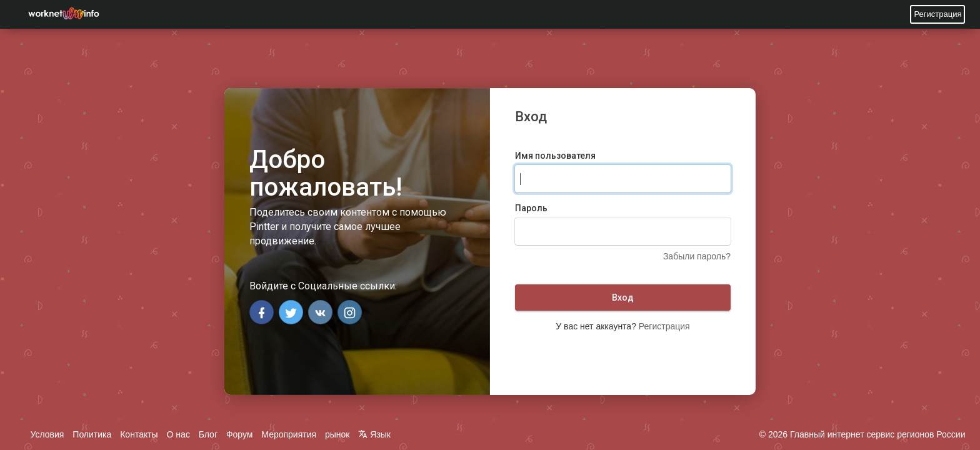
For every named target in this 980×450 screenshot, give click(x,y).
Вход (623, 297)
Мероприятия (289, 434)
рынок (337, 434)
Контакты (139, 434)
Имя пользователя (555, 156)
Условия (47, 434)
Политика (92, 434)
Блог (208, 434)
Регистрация (937, 14)
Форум (240, 434)
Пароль (531, 208)
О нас (178, 434)
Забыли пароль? (697, 256)
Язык (374, 434)
